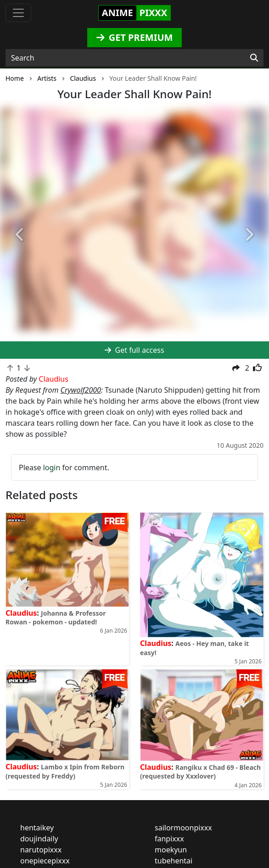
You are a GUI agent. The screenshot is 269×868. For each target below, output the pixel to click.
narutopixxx (41, 850)
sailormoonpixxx (183, 828)
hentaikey (37, 828)
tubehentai (174, 861)
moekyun (171, 850)
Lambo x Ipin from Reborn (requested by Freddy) (65, 771)
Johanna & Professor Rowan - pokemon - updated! (56, 618)
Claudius (21, 613)
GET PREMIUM (135, 37)
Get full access (134, 350)
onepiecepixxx (45, 861)
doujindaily (39, 839)
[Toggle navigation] (18, 13)
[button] (20, 235)
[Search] (254, 58)
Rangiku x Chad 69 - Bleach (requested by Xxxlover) (200, 772)
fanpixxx (169, 839)
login (52, 467)
